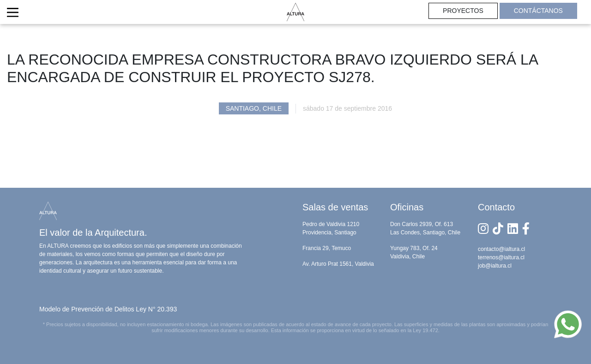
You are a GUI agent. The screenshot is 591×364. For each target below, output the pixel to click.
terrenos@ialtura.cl (501, 257)
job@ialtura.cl (495, 266)
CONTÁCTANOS (538, 11)
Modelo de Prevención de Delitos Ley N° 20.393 (108, 309)
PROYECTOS (463, 11)
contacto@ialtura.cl (501, 249)
